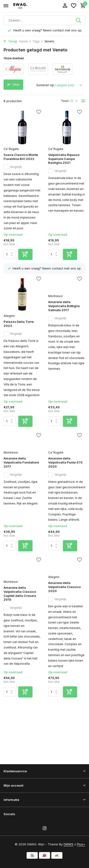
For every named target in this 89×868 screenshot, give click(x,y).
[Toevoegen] (25, 254)
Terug (10, 41)
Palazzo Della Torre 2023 (19, 324)
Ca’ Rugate (11, 149)
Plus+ (81, 844)
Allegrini (9, 316)
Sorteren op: (45, 85)
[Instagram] (45, 828)
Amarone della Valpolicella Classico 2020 (64, 587)
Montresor (55, 296)
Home (25, 41)
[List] (83, 101)
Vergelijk (13, 167)
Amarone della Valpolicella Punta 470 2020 (65, 462)
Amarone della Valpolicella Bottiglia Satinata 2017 (64, 306)
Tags (38, 41)
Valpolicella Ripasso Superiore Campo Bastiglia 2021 (64, 159)
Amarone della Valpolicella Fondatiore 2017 (21, 462)
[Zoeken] (44, 20)
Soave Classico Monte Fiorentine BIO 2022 (21, 157)
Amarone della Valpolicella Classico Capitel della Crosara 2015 (20, 594)
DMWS (68, 844)
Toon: (65, 101)
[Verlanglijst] (74, 6)
